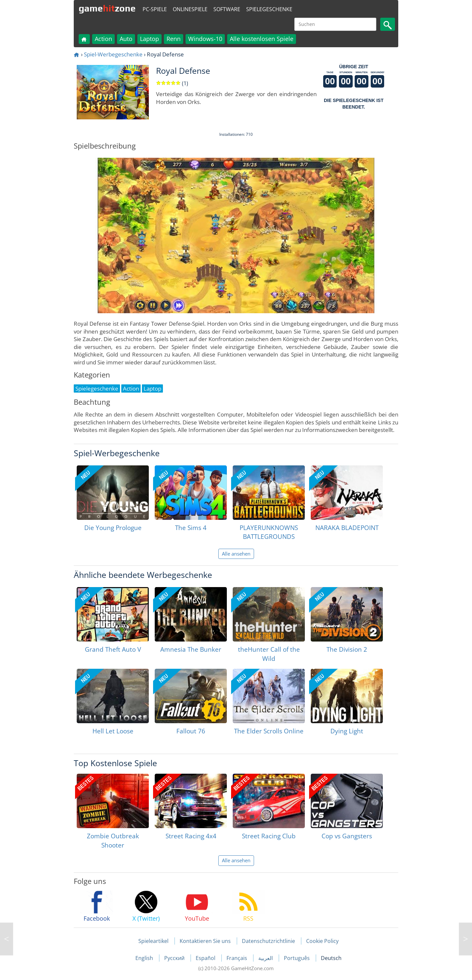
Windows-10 (205, 39)
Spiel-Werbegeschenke (113, 54)
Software (227, 9)
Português (297, 958)
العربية (266, 958)
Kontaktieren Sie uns (205, 941)
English (145, 958)
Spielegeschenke (269, 9)
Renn (174, 39)
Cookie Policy (322, 941)
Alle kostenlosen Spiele (262, 39)
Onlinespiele (190, 9)
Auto (126, 39)
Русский (175, 958)
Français (237, 958)
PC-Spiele (155, 9)
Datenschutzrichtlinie (268, 941)
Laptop (149, 39)
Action (103, 39)
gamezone (107, 8)
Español (206, 958)
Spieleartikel (153, 941)
